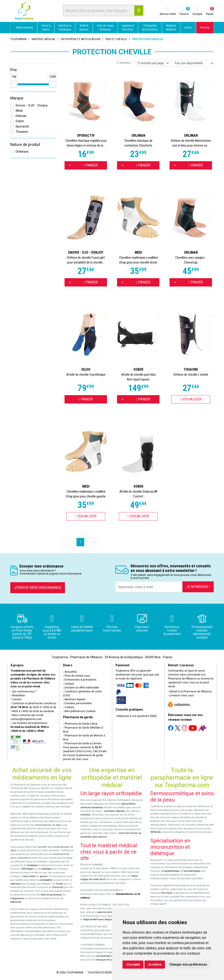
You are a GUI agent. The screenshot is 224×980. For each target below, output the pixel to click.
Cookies (69, 707)
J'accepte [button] (133, 964)
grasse (44, 876)
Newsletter (18, 695)
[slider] (14, 84)
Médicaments (24, 28)
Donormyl (58, 887)
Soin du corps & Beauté (105, 28)
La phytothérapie (170, 871)
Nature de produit (25, 145)
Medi (19, 111)
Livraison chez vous (181, 695)
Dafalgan (46, 869)
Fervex (59, 884)
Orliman (21, 116)
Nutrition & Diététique (65, 28)
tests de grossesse (51, 895)
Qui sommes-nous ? (23, 692)
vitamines (16, 902)
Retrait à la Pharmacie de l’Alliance (190, 692)
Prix (14, 70)
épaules (120, 811)
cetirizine (15, 884)
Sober (20, 121)
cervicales (109, 811)
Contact (16, 699)
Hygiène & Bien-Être (128, 28)
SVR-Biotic (156, 832)
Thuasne (22, 132)
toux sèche (30, 876)
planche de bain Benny (110, 912)
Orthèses (22, 152)
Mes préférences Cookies (79, 711)
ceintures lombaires (91, 808)
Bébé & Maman (84, 28)
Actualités (70, 672)
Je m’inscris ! (198, 587)
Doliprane (33, 865)
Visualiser (191, 399)
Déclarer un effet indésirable (81, 688)
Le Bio (188, 28)
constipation (46, 880)
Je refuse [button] (155, 964)
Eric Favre (167, 893)
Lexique (68, 684)
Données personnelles (77, 703)
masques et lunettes (107, 960)
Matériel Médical (171, 28)
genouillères (128, 804)
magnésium (17, 898)
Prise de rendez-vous (77, 676)
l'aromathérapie (191, 871)
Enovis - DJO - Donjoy (31, 105)
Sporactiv (22, 126)
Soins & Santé (46, 28)
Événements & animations (80, 680)
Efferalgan (28, 869)
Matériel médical (44, 39)
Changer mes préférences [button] (188, 964)
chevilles (85, 815)
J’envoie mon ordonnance (38, 588)
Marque (17, 98)
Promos (205, 28)
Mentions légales (74, 699)
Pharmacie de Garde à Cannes (82, 743)
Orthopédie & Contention (150, 28)
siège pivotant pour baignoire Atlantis (104, 919)
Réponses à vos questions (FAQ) (136, 716)
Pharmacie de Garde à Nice (80, 724)
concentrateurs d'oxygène (110, 956)
